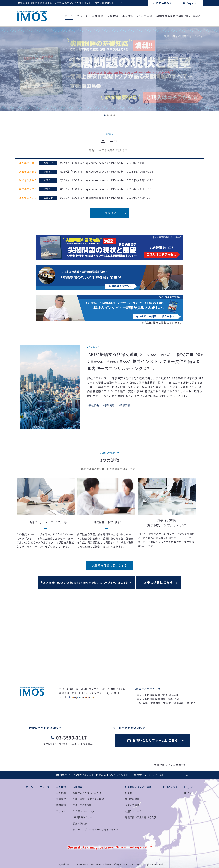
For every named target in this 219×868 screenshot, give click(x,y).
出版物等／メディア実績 (137, 16)
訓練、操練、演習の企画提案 (88, 799)
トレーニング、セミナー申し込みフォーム (95, 829)
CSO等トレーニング (84, 811)
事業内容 (61, 799)
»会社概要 (93, 405)
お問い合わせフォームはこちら (153, 740)
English (189, 787)
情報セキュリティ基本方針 (170, 765)
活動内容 (113, 16)
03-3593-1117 (72, 738)
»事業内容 (109, 405)
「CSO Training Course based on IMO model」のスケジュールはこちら (84, 582)
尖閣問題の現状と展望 (179, 16)
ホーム (69, 16)
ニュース (82, 16)
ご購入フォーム (133, 811)
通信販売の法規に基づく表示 (141, 817)
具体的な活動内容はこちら (109, 565)
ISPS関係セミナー (83, 817)
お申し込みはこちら (158, 582)
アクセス (61, 811)
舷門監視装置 (132, 799)
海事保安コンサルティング (87, 793)
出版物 (129, 793)
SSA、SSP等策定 (82, 805)
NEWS (188, 793)
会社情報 (98, 16)
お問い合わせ (170, 787)
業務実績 (61, 805)
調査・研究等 (80, 823)
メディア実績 (132, 805)
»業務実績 (124, 405)
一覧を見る (110, 213)
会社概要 (61, 793)
